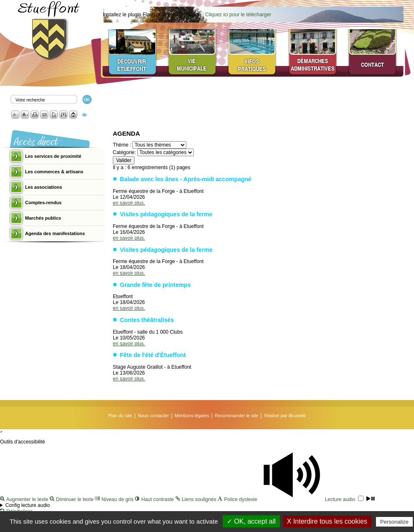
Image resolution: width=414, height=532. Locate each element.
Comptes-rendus (43, 203)
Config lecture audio (28, 505)
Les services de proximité (53, 156)
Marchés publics (43, 218)
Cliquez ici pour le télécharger (238, 15)
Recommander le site (236, 415)
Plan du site (120, 415)
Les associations (44, 187)
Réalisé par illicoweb (285, 415)
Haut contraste (155, 499)
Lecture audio (317, 499)
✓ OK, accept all (251, 521)
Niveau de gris (115, 499)
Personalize (394, 522)
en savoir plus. (129, 203)
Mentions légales (192, 415)
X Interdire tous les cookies (327, 521)
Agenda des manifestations (55, 233)
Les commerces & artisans (54, 172)
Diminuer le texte (72, 499)
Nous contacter (153, 415)
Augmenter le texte (25, 499)
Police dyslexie (238, 499)
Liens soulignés (197, 499)
